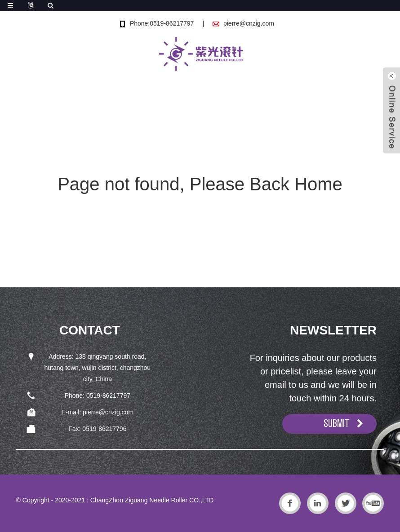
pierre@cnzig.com (249, 23)
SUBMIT (337, 423)
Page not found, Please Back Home (200, 184)
